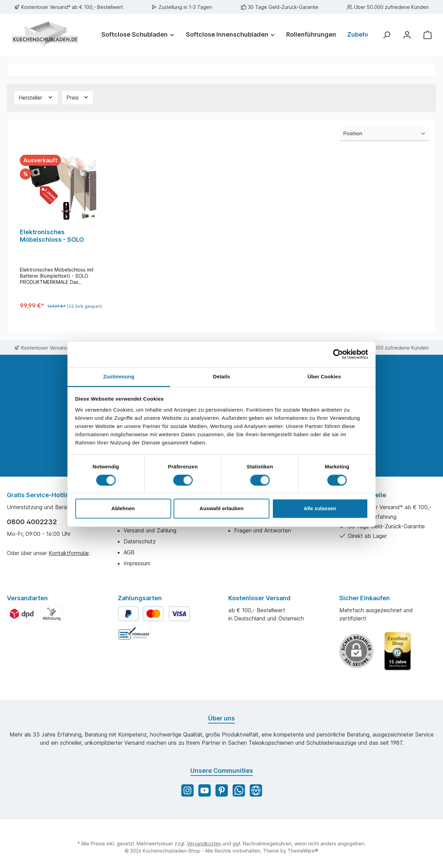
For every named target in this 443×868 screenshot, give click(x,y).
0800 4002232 (32, 522)
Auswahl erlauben (221, 509)
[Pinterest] (222, 790)
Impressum (137, 563)
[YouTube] (205, 790)
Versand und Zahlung (150, 530)
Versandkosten (204, 844)
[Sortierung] (384, 134)
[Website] (256, 790)
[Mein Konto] (407, 34)
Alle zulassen (320, 509)
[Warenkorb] (428, 34)
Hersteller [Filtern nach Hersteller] (36, 97)
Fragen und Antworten (263, 530)
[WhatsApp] (239, 790)
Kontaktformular (69, 553)
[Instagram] (187, 790)
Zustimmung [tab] (119, 376)
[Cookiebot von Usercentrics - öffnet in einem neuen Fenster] (338, 354)
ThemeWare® (303, 851)
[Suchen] (387, 34)
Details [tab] (221, 376)
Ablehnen (123, 509)
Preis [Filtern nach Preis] (78, 97)
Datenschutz (140, 541)
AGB (129, 552)
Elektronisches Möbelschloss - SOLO (52, 236)
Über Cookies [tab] (324, 376)
